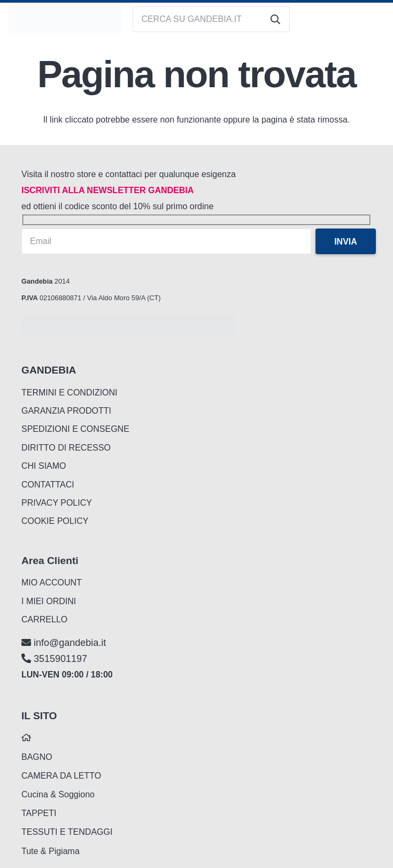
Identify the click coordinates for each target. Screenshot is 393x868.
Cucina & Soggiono (58, 794)
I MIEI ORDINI (49, 601)
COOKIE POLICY (55, 521)
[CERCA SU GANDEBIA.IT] (211, 19)
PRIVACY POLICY (57, 503)
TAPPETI (39, 813)
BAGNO (37, 757)
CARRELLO (44, 619)
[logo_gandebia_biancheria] (65, 19)
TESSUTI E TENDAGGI (67, 832)
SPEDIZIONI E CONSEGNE (75, 429)
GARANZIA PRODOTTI (66, 411)
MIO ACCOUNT (52, 583)
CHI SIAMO (44, 466)
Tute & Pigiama (51, 851)
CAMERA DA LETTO (61, 776)
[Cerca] (275, 19)
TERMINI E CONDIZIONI (70, 393)
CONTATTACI (48, 485)
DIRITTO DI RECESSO (66, 448)
